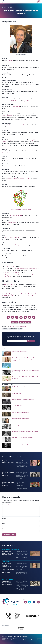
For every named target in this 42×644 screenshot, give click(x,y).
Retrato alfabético (7, 8)
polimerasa (13, 140)
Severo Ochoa (12, 223)
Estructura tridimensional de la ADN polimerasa (21, 210)
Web (3, 529)
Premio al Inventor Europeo (16, 179)
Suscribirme (31, 341)
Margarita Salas (9, 266)
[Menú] (39, 2)
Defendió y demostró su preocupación (13, 125)
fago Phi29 (26, 101)
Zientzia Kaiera (6, 562)
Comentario (6, 505)
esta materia (16, 106)
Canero (10, 60)
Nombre (5, 518)
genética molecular (13, 329)
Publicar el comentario (9, 535)
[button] (8, 317)
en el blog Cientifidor (28, 296)
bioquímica (5, 329)
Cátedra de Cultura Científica (14, 637)
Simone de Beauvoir (8, 153)
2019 (28, 179)
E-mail (4, 524)
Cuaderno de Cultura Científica (11, 550)
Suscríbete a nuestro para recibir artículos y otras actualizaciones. (21, 337)
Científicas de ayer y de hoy (10, 294)
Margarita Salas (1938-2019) (12, 273)
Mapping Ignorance (8, 579)
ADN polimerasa (16, 101)
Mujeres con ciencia (10, 640)
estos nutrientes (7, 116)
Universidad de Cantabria (11, 237)
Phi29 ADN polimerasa (16, 215)
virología (17, 245)
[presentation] (21, 353)
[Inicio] (3, 2)
